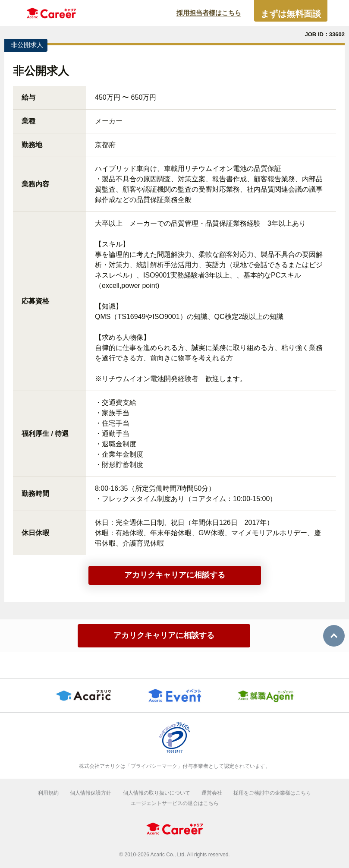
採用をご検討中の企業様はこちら (272, 793)
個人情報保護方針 (91, 793)
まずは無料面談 (291, 14)
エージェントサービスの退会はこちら (175, 803)
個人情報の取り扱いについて (157, 793)
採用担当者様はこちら (209, 13)
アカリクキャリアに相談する (175, 575)
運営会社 (212, 793)
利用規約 (48, 793)
